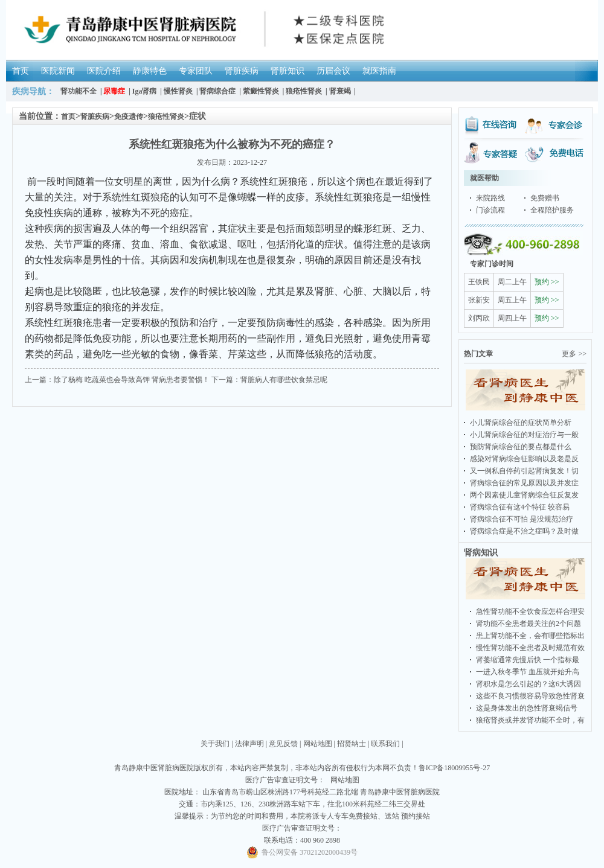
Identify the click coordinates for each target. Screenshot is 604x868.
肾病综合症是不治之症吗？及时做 (524, 531)
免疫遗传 (129, 116)
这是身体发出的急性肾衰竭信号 (527, 708)
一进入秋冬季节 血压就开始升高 (528, 672)
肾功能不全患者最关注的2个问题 (528, 624)
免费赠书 (545, 198)
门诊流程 (490, 210)
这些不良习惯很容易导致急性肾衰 (530, 696)
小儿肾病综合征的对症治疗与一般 (524, 435)
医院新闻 (58, 71)
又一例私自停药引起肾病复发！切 (524, 471)
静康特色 (150, 71)
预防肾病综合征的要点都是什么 (521, 447)
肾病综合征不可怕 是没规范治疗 (522, 519)
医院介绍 (104, 71)
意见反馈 (283, 744)
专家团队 (196, 71)
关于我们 (215, 744)
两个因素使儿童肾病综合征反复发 (524, 495)
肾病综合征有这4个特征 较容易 (520, 507)
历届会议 (333, 71)
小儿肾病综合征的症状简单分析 (521, 423)
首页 (21, 71)
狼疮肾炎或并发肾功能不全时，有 (530, 720)
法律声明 (249, 744)
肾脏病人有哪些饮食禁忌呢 (284, 380)
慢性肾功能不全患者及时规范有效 (530, 648)
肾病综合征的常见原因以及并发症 (524, 483)
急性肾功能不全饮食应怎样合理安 (530, 611)
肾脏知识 (288, 71)
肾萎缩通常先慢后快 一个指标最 (528, 660)
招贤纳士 (352, 744)
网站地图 (318, 744)
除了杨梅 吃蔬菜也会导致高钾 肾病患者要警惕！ (132, 380)
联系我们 (385, 744)
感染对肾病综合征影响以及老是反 (524, 459)
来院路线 (490, 198)
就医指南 (379, 71)
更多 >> (574, 354)
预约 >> (547, 282)
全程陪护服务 (552, 210)
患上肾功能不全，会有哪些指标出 (530, 636)
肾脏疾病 (242, 71)
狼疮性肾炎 (166, 116)
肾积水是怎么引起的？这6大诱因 (528, 684)
